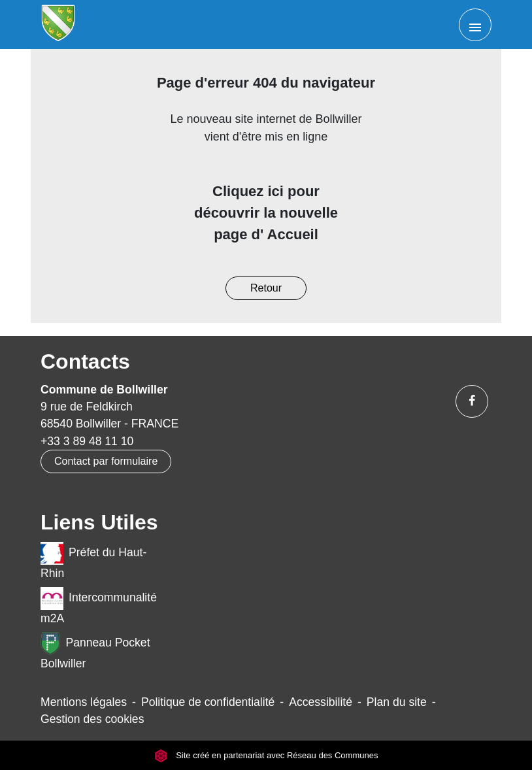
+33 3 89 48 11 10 (87, 441)
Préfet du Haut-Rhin (93, 561)
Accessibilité (321, 702)
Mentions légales (84, 702)
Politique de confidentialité (208, 702)
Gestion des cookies (92, 719)
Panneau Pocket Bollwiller (95, 651)
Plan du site (397, 702)
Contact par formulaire (106, 461)
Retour (266, 288)
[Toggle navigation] (475, 25)
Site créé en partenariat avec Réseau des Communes (266, 755)
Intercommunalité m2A (99, 606)
